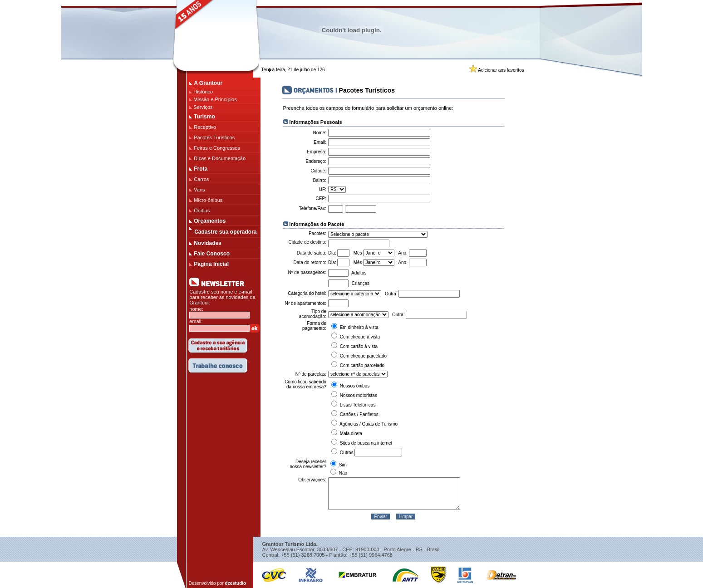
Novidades (208, 243)
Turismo (204, 117)
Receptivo (205, 127)
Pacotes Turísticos (214, 137)
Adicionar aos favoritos (501, 70)
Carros (201, 179)
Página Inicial (211, 264)
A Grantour (208, 83)
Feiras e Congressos (217, 148)
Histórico (203, 92)
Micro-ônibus (208, 200)
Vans (199, 190)
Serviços (203, 107)
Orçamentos (210, 221)
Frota (201, 169)
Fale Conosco (212, 254)
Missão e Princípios (215, 99)
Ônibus (202, 211)
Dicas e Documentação (220, 158)
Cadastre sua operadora (225, 232)
